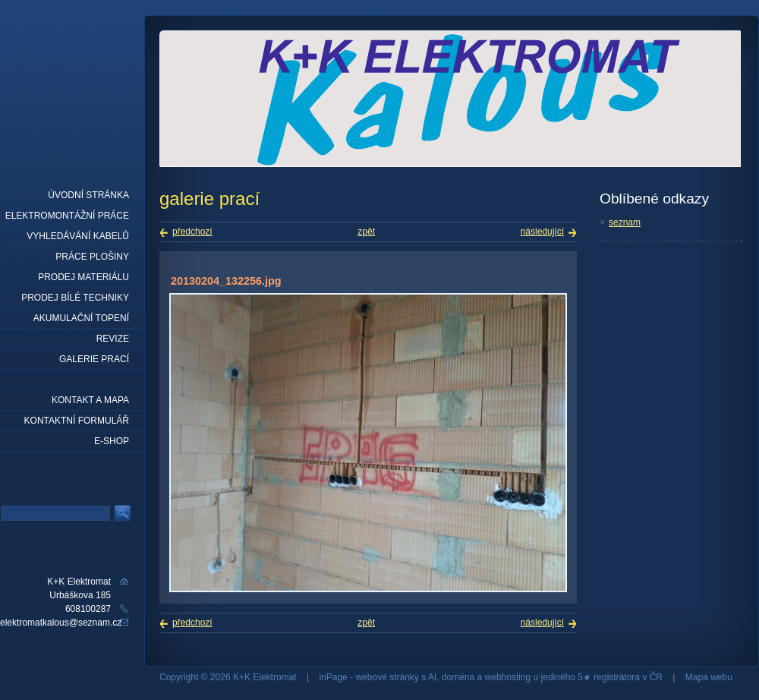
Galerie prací (94, 359)
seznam (625, 222)
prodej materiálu (83, 277)
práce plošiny (92, 257)
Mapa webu (709, 677)
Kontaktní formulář (77, 421)
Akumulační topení (81, 318)
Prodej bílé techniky (75, 298)
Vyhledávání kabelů (78, 236)
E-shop (112, 441)
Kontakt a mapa (90, 400)
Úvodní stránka (88, 195)
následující (542, 232)
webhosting (508, 677)
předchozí (192, 232)
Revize (113, 339)
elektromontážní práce (67, 216)
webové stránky (387, 677)
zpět (366, 232)
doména (458, 677)
